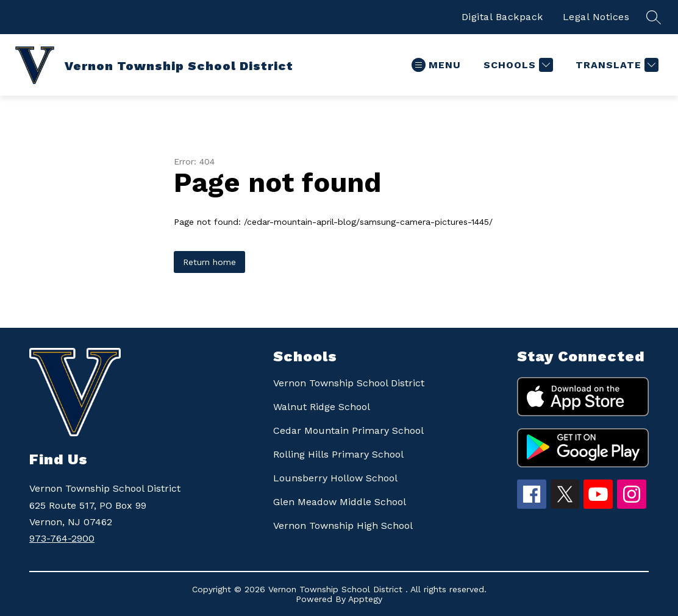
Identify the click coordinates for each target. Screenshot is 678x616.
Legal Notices (596, 17)
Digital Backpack (502, 17)
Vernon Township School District (349, 383)
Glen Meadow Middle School (340, 502)
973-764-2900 (62, 538)
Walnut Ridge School (322, 407)
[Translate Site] (616, 65)
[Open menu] (436, 65)
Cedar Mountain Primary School (348, 430)
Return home (209, 262)
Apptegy (365, 599)
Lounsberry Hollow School (335, 478)
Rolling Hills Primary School (338, 454)
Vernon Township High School (343, 526)
